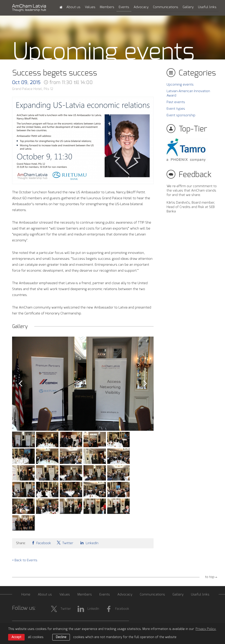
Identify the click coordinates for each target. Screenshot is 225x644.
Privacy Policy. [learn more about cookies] (206, 629)
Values (90, 7)
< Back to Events (25, 560)
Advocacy (141, 7)
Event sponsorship (181, 115)
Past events (176, 102)
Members (107, 7)
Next (145, 384)
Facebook (41, 543)
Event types (176, 109)
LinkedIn (89, 543)
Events (124, 7)
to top (210, 577)
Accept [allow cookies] (16, 637)
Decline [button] (61, 637)
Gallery (188, 7)
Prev (20, 384)
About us (73, 7)
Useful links (207, 7)
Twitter (65, 543)
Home (26, 595)
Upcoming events (180, 85)
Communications (166, 7)
